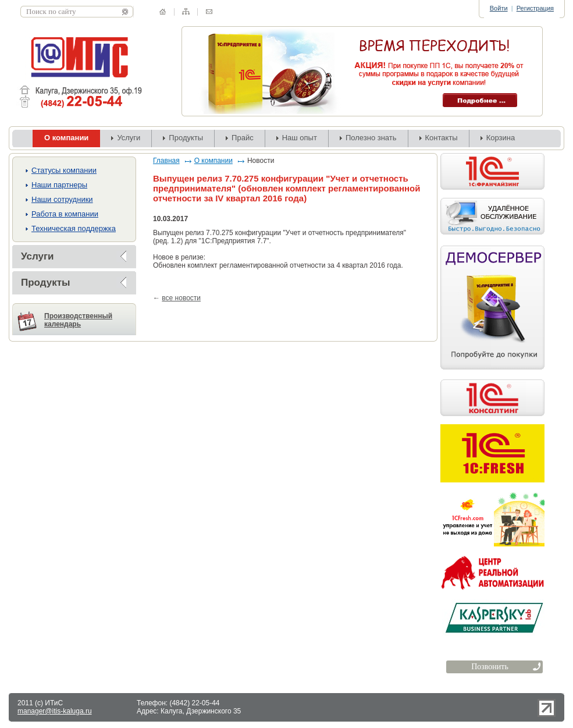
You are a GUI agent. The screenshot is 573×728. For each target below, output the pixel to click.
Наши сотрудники (62, 199)
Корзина (501, 138)
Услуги (129, 138)
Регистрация (535, 8)
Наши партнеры (59, 185)
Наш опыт (300, 138)
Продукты (186, 138)
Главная (166, 161)
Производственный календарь (78, 320)
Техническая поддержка (74, 228)
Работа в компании (65, 214)
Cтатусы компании (64, 170)
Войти (499, 8)
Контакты (442, 138)
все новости (181, 298)
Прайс (243, 138)
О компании (213, 161)
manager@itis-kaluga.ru (55, 711)
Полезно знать (371, 138)
